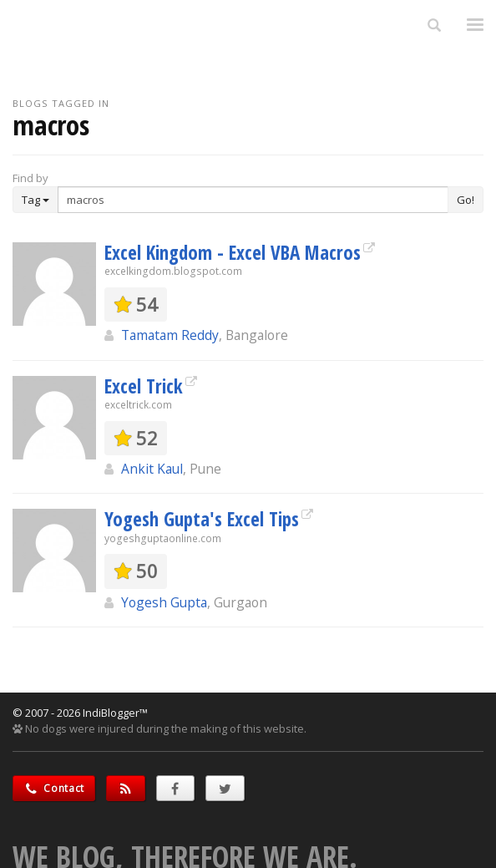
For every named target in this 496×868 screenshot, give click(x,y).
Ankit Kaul (152, 469)
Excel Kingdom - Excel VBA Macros (233, 252)
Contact (54, 788)
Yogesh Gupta (164, 602)
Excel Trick (144, 386)
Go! (466, 200)
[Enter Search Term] (253, 200)
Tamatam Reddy (170, 335)
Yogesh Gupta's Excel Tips (202, 519)
